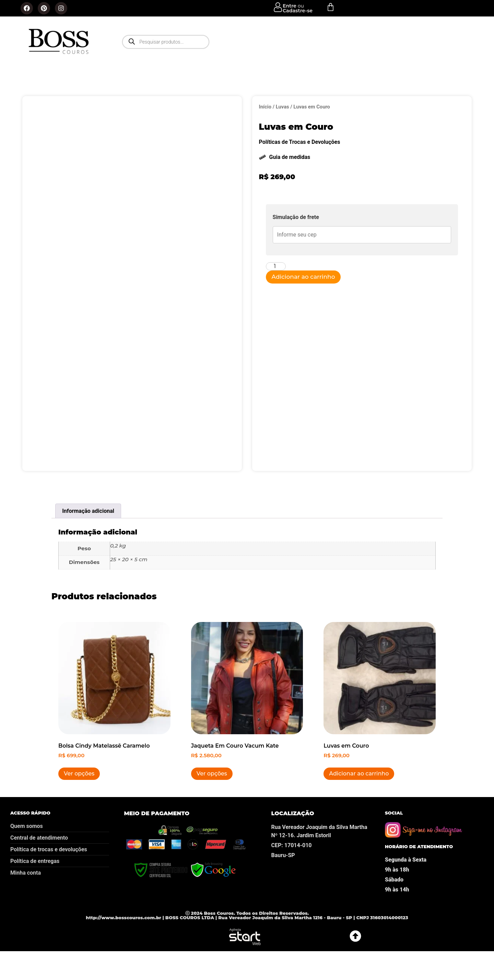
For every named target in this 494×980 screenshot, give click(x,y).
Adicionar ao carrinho (303, 277)
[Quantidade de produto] (276, 266)
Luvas (283, 107)
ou (298, 8)
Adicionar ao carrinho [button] (359, 797)
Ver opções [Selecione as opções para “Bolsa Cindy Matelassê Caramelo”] (79, 797)
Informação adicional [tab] (88, 534)
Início (265, 107)
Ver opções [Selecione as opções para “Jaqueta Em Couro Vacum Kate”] (212, 797)
